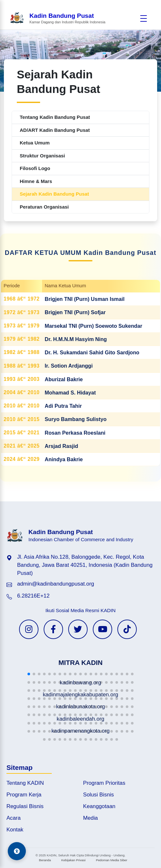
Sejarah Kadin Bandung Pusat (54, 194)
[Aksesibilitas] (17, 851)
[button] (29, 674)
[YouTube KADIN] (102, 629)
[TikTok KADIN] (127, 629)
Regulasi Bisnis (25, 806)
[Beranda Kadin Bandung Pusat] (58, 18)
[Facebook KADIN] (53, 629)
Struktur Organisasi (42, 156)
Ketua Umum (35, 143)
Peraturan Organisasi (44, 207)
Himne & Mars (36, 181)
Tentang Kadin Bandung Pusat (55, 117)
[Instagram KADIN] (29, 629)
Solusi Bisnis (98, 795)
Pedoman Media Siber (112, 860)
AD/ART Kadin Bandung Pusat (55, 130)
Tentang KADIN (25, 783)
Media (91, 818)
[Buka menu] (144, 18)
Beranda (45, 860)
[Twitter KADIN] (78, 629)
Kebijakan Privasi (73, 860)
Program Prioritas (104, 783)
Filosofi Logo (35, 168)
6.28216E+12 (33, 596)
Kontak (15, 830)
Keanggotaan (99, 806)
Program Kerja (24, 795)
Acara (14, 818)
